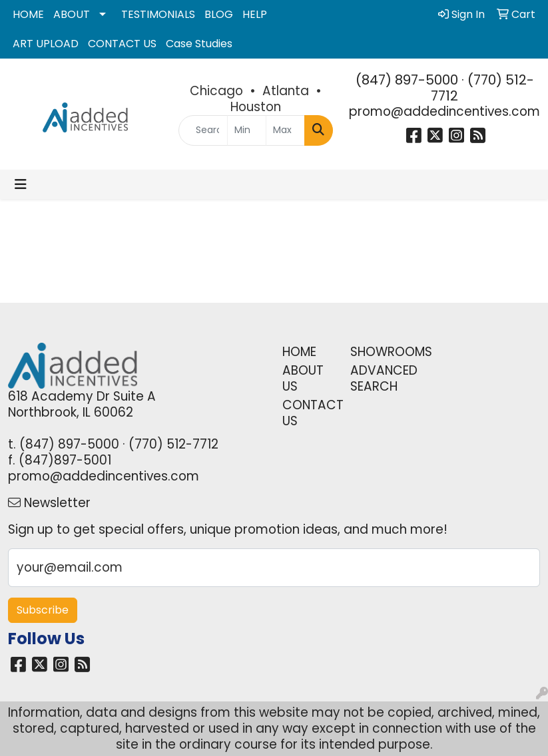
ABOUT (72, 14)
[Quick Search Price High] (285, 130)
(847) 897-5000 (407, 80)
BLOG (219, 14)
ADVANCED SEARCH (377, 378)
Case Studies (199, 44)
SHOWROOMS (377, 352)
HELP (255, 14)
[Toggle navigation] (21, 184)
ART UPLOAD (46, 44)
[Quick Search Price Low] (247, 130)
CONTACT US (122, 44)
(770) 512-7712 (482, 88)
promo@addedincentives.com (444, 111)
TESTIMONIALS (158, 14)
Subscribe (43, 610)
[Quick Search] (203, 130)
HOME (28, 14)
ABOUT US (303, 378)
